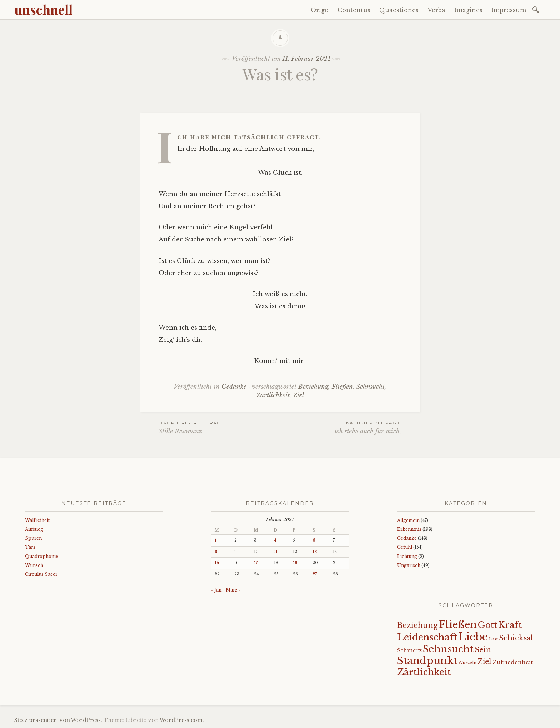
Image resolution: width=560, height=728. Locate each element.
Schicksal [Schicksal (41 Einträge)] (516, 638)
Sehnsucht (371, 387)
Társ (30, 547)
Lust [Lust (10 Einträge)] (493, 639)
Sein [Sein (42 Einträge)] (483, 650)
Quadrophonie (42, 556)
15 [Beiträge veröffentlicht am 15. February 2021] (217, 563)
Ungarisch (409, 565)
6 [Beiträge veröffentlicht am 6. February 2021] (314, 540)
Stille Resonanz (219, 427)
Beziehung (313, 387)
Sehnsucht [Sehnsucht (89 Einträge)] (448, 649)
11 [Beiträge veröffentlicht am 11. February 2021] (276, 552)
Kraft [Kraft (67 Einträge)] (510, 625)
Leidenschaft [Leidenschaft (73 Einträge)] (427, 637)
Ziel (299, 395)
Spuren (33, 538)
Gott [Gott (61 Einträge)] (487, 625)
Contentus (354, 10)
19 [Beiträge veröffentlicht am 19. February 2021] (295, 563)
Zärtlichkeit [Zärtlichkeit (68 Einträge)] (424, 672)
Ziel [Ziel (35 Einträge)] (484, 662)
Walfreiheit (37, 520)
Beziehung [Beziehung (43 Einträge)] (417, 625)
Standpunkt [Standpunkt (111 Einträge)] (427, 661)
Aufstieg (34, 529)
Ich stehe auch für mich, (341, 427)
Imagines (468, 10)
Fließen (342, 387)
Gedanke (234, 387)
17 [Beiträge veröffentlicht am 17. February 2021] (256, 563)
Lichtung (407, 556)
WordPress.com (181, 720)
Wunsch (34, 565)
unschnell (43, 9)
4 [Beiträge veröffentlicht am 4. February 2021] (275, 540)
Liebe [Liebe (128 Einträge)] (473, 637)
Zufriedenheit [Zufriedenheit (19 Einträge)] (513, 662)
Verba (436, 10)
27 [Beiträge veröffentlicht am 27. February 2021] (315, 574)
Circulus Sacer (41, 574)
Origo (320, 10)
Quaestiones (399, 10)
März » (233, 590)
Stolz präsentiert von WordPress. (58, 720)
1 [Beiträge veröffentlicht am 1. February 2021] (216, 540)
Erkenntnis (409, 529)
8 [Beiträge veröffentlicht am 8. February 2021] (216, 552)
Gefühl (405, 547)
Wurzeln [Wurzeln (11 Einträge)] (467, 663)
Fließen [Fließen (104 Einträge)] (458, 624)
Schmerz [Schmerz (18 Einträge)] (409, 650)
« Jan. (217, 590)
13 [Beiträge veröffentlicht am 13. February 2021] (315, 552)
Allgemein (408, 520)
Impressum (509, 10)
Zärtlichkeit (273, 395)
